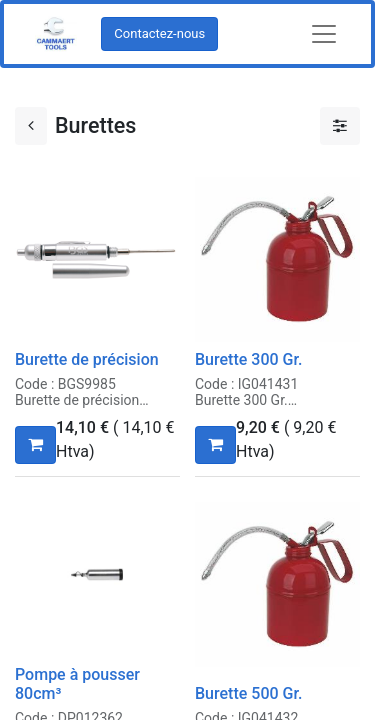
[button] (35, 445)
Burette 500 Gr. (248, 693)
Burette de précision (87, 359)
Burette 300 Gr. (248, 359)
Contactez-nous (159, 33)
